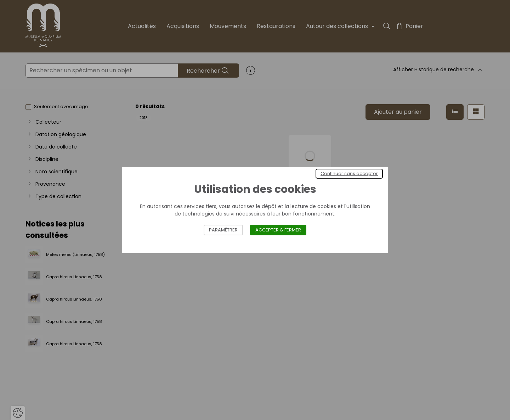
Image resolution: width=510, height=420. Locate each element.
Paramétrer (223, 230)
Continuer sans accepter (349, 173)
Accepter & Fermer (278, 230)
